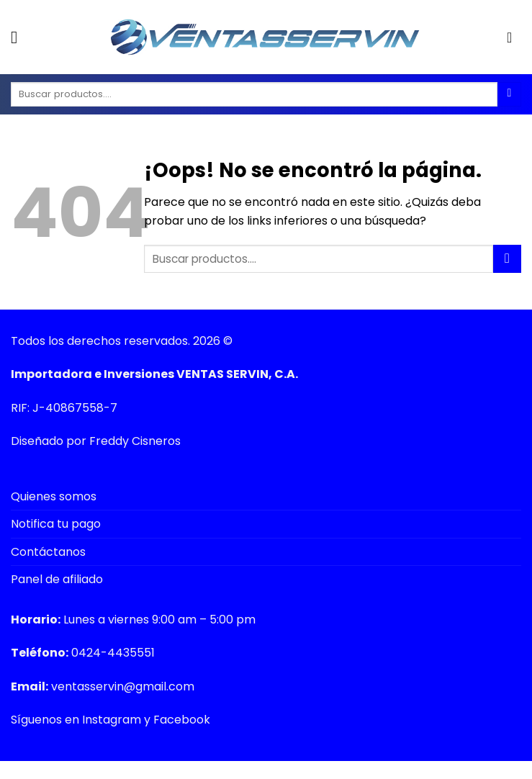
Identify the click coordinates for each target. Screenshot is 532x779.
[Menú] (19, 37)
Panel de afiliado (57, 579)
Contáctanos (48, 552)
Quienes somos (54, 496)
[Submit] (507, 259)
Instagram (112, 720)
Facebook (182, 720)
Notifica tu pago (56, 524)
